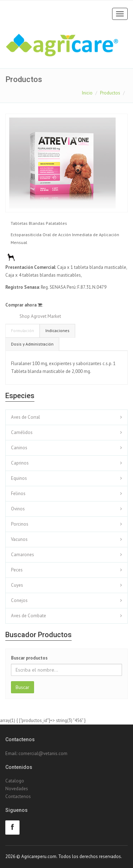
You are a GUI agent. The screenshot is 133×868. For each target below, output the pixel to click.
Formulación (23, 330)
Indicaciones (57, 330)
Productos (110, 93)
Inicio (87, 93)
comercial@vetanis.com (43, 753)
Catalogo (15, 781)
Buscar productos (29, 658)
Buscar (23, 687)
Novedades (17, 789)
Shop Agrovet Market (40, 316)
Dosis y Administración (32, 344)
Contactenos (18, 796)
